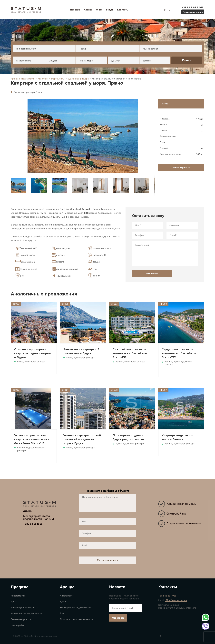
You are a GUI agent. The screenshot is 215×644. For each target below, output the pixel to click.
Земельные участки (21, 619)
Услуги (110, 10)
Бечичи (119, 362)
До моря (116, 61)
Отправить (118, 618)
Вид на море (86, 61)
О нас (99, 10)
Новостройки (18, 625)
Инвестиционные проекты (24, 608)
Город (83, 49)
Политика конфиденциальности (77, 619)
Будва (20, 362)
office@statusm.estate (176, 600)
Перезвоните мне (193, 12)
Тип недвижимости (26, 49)
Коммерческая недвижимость (26, 613)
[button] (83, 136)
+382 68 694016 (33, 524)
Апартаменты (18, 596)
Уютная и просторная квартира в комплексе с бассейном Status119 (32, 439)
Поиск (187, 60)
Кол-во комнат (150, 49)
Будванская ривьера (24, 92)
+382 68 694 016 (167, 596)
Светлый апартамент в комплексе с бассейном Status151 (130, 353)
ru (166, 10)
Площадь (53, 61)
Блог (62, 613)
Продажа (75, 10)
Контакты (123, 10)
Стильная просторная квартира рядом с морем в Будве (33, 353)
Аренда (88, 10)
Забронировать (181, 168)
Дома (14, 602)
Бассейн (147, 61)
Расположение (24, 61)
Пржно (39, 92)
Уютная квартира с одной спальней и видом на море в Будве (82, 439)
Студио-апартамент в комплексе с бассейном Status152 (179, 353)
